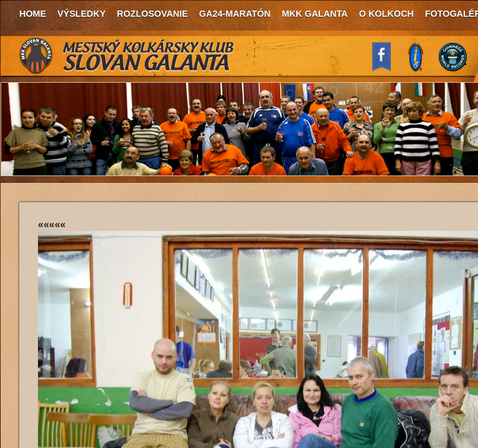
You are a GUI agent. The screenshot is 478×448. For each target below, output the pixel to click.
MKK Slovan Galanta (127, 56)
